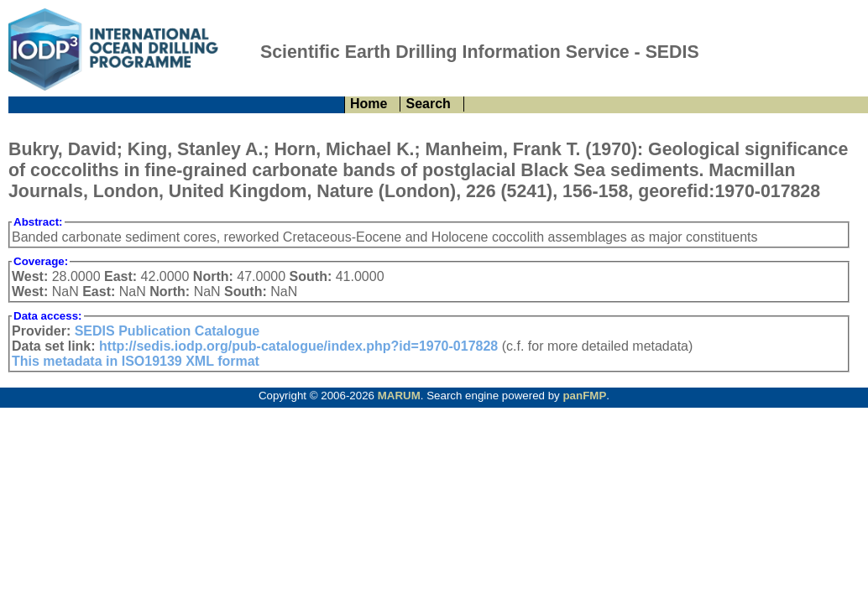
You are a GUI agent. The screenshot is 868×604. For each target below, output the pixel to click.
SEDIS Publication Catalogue (167, 331)
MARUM (399, 396)
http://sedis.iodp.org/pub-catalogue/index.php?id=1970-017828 (298, 346)
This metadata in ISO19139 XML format (136, 361)
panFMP (584, 396)
